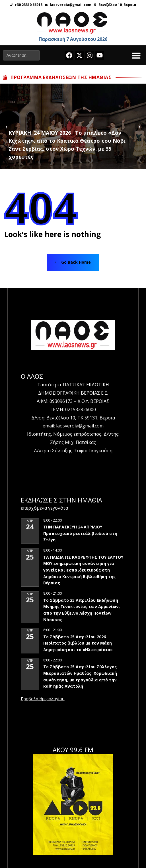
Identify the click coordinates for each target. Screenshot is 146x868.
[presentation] (6, 126)
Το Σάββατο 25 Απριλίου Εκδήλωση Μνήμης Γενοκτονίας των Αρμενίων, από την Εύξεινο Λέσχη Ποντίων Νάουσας (82, 610)
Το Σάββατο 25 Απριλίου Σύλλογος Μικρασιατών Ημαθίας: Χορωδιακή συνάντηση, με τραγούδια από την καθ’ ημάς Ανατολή (80, 676)
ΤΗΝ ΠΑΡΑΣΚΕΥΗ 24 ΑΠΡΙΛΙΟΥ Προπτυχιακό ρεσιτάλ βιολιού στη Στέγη (80, 533)
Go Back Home (73, 262)
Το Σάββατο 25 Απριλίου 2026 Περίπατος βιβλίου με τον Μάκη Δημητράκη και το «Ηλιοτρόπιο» (78, 643)
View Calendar (43, 699)
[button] (136, 55)
